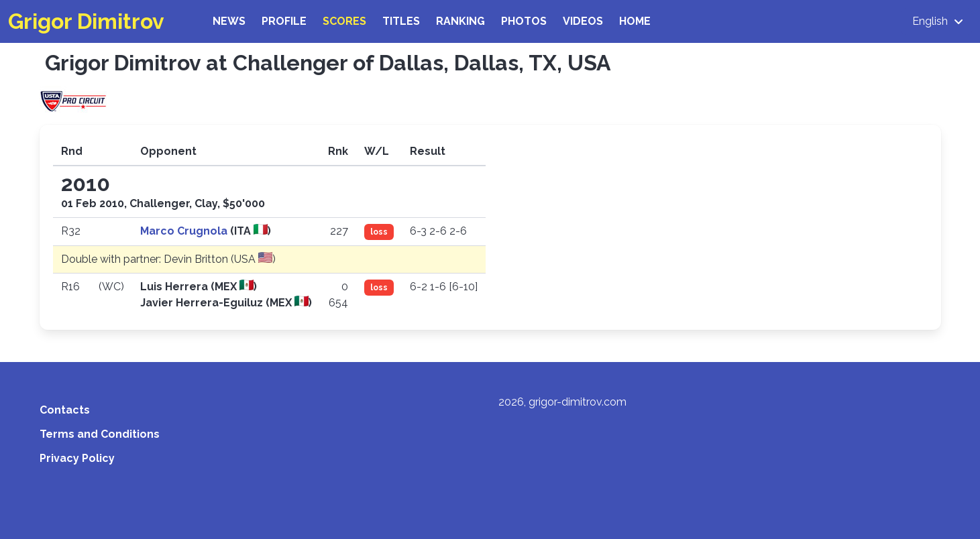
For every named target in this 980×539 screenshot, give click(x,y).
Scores (344, 21)
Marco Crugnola (185, 231)
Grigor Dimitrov (86, 21)
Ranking (460, 21)
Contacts (65, 410)
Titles (401, 21)
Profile (284, 21)
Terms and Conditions (100, 434)
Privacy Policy (77, 458)
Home (635, 21)
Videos (583, 21)
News (229, 21)
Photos (524, 21)
